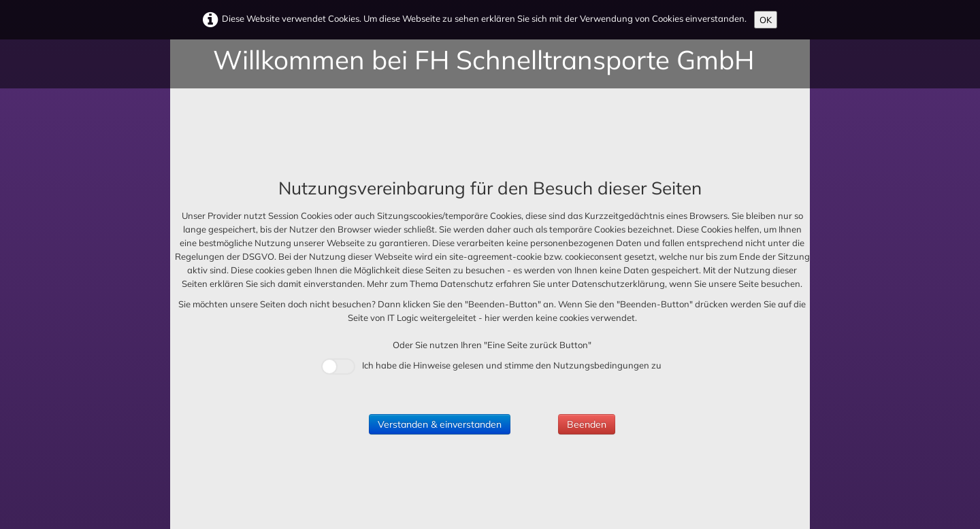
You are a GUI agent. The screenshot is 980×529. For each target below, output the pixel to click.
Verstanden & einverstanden (440, 424)
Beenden (587, 424)
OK (766, 20)
